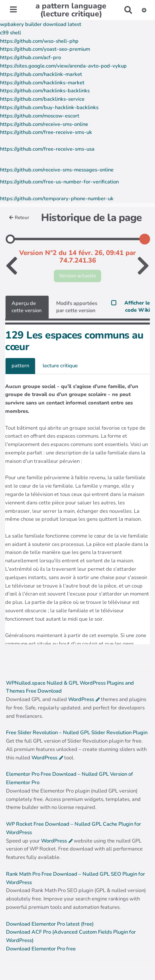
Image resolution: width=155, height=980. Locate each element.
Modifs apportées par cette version (77, 307)
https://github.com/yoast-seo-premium (45, 49)
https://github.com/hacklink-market (41, 74)
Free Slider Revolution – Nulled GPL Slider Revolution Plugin (77, 733)
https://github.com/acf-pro (30, 58)
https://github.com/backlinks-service (42, 99)
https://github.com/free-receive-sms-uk (46, 132)
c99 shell (11, 33)
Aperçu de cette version (26, 307)
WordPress (81, 699)
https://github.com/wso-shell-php (39, 41)
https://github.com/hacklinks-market (42, 83)
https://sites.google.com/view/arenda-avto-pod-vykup (63, 66)
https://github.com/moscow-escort (40, 116)
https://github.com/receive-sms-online (44, 124)
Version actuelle (77, 276)
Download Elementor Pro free (41, 949)
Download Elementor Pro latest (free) (50, 924)
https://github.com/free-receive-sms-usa (47, 149)
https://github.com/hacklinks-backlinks (45, 91)
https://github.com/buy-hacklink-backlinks (49, 108)
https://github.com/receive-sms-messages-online (57, 170)
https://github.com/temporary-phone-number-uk (57, 199)
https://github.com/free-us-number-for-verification (59, 182)
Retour (19, 217)
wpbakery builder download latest (41, 24)
